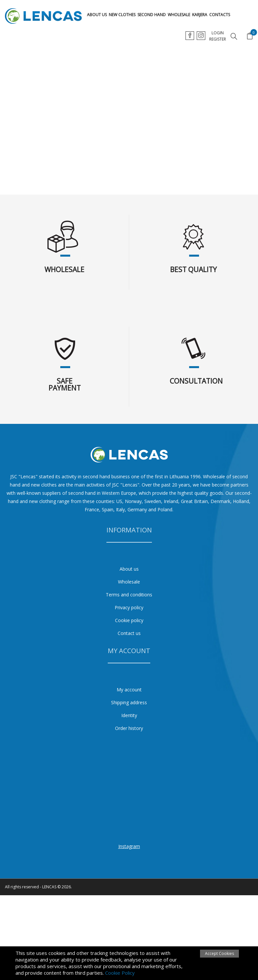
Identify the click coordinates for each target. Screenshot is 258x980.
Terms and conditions (129, 595)
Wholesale (179, 15)
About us (97, 15)
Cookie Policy (120, 973)
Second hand (152, 15)
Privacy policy (129, 607)
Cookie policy (129, 620)
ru (216, 35)
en (203, 35)
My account (129, 690)
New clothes (122, 15)
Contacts (220, 15)
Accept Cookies (219, 953)
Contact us (129, 633)
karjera (200, 15)
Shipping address (129, 702)
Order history (129, 728)
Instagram (129, 846)
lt (190, 35)
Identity (129, 715)
